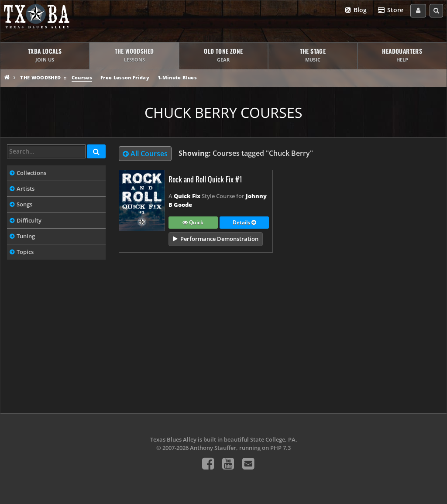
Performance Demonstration (219, 239)
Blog (356, 10)
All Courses (145, 154)
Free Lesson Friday (125, 77)
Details (244, 223)
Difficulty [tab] (29, 220)
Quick (193, 223)
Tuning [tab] (26, 236)
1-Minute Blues (177, 77)
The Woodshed (40, 77)
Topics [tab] (25, 252)
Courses (82, 77)
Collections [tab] (31, 173)
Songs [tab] (24, 204)
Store (390, 10)
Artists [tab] (26, 189)
